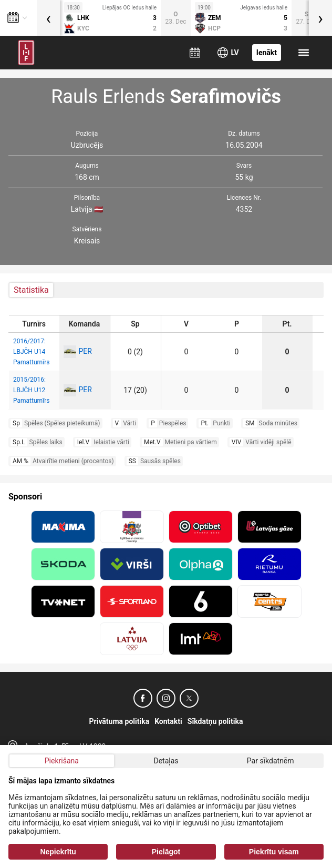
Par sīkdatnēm (271, 761)
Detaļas (166, 761)
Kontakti (168, 721)
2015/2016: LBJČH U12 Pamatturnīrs (31, 390)
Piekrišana (62, 761)
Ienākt (267, 53)
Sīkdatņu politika (215, 721)
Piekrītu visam (274, 852)
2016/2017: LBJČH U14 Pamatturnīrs (31, 352)
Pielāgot (166, 852)
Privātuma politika (120, 721)
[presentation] (48, 18)
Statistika (31, 290)
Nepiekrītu (58, 852)
